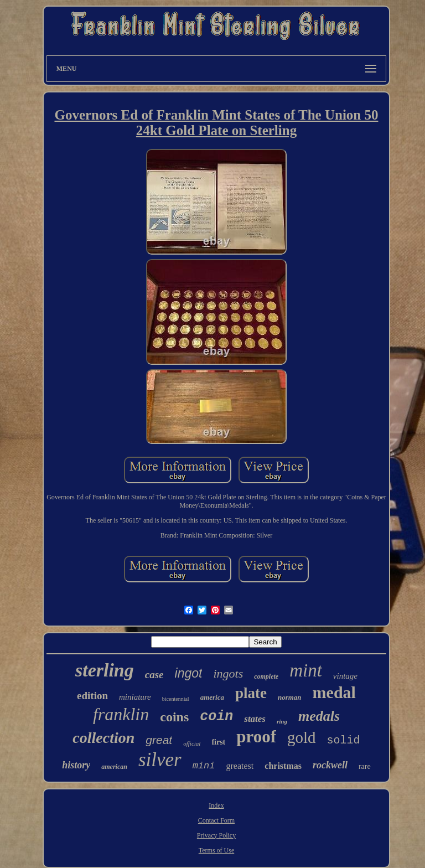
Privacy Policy (216, 835)
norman (290, 697)
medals (319, 716)
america (212, 697)
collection (103, 738)
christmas (283, 766)
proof (256, 737)
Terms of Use (216, 850)
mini (204, 766)
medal (334, 692)
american (114, 767)
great (159, 740)
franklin (121, 714)
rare (365, 766)
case (154, 675)
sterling (105, 670)
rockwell (330, 765)
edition (92, 696)
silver (160, 760)
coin (216, 717)
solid (344, 740)
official (192, 743)
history (76, 765)
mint (306, 670)
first (218, 742)
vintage (345, 676)
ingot (189, 673)
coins (174, 717)
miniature (135, 697)
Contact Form (216, 820)
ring (282, 721)
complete (266, 676)
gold (302, 737)
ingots (228, 673)
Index (216, 805)
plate (251, 693)
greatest (240, 766)
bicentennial (176, 699)
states (255, 719)
